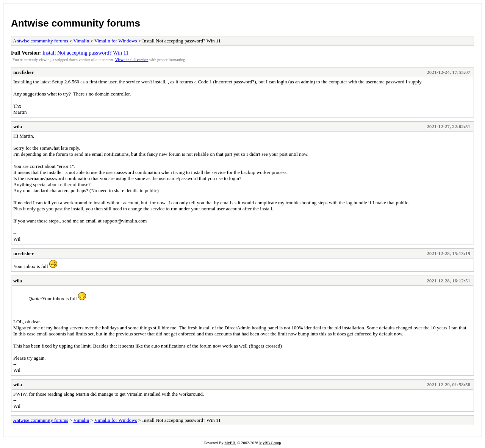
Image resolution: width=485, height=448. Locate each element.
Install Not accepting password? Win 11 (86, 53)
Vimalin (81, 41)
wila (18, 126)
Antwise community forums (76, 23)
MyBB (230, 443)
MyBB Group (270, 443)
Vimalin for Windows (116, 41)
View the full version (132, 60)
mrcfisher (23, 72)
